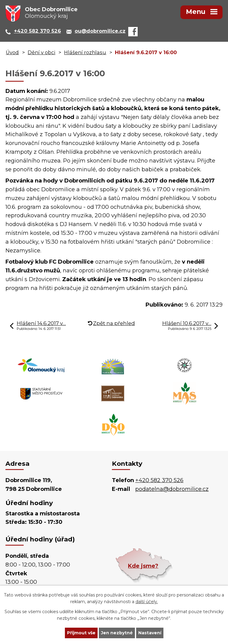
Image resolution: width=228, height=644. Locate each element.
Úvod (12, 52)
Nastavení (150, 633)
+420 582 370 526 (159, 480)
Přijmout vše (81, 633)
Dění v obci (41, 52)
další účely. (147, 602)
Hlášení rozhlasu (85, 52)
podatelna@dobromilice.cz (172, 489)
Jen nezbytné (117, 633)
